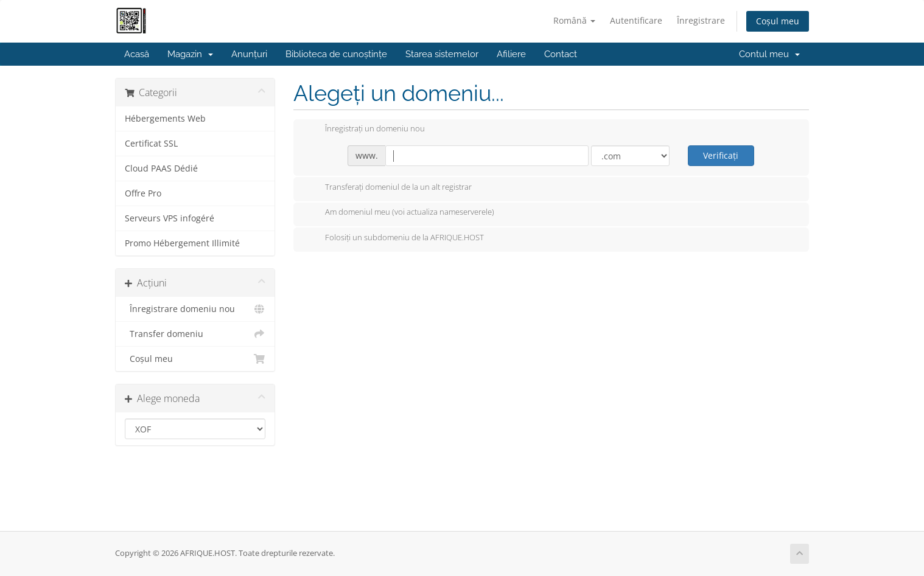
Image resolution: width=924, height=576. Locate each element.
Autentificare (636, 20)
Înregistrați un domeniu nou (365, 130)
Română (574, 20)
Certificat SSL (151, 144)
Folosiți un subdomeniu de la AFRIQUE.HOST (395, 238)
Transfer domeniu (195, 334)
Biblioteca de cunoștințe (336, 54)
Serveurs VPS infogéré (170, 218)
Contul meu (769, 54)
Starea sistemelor (442, 54)
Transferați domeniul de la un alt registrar (389, 188)
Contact (561, 54)
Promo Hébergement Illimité (182, 243)
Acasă (137, 54)
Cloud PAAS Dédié (161, 168)
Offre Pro (143, 193)
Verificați (721, 155)
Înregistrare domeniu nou (195, 309)
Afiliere (511, 54)
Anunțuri (249, 54)
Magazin (190, 54)
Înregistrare (701, 20)
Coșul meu (778, 21)
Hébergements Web (165, 119)
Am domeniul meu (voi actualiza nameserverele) (400, 213)
